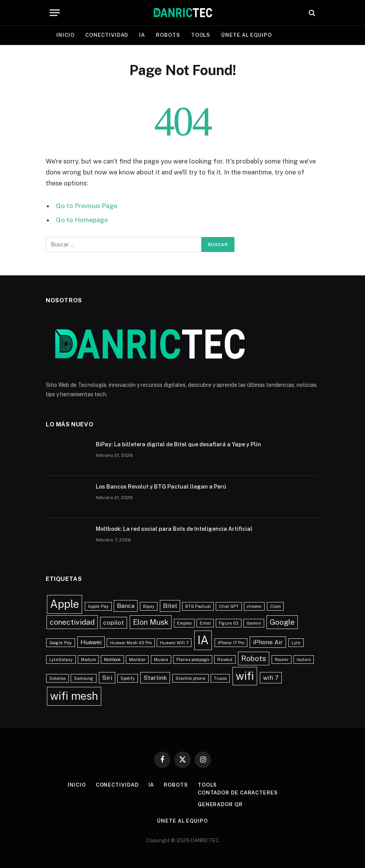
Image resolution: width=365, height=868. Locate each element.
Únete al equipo (247, 35)
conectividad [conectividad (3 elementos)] (72, 622)
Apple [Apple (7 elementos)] (64, 604)
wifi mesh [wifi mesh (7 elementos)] (74, 696)
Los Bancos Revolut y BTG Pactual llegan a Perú (161, 487)
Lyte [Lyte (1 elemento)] (296, 643)
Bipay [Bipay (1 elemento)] (149, 606)
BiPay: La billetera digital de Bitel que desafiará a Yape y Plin (178, 444)
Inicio (65, 35)
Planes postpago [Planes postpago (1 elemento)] (193, 660)
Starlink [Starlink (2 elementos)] (155, 678)
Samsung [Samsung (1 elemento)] (84, 678)
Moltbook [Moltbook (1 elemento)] (112, 660)
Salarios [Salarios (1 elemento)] (57, 678)
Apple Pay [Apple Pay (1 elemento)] (98, 606)
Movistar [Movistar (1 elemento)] (137, 660)
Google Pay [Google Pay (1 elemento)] (61, 643)
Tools (201, 35)
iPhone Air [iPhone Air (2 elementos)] (268, 642)
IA (142, 35)
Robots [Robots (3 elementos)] (254, 658)
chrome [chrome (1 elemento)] (254, 606)
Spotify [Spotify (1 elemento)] (128, 678)
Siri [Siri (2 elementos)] (107, 678)
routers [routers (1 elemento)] (304, 660)
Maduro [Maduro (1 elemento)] (88, 660)
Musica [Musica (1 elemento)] (161, 660)
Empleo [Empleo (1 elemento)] (184, 623)
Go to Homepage (82, 220)
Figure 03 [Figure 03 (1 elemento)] (229, 623)
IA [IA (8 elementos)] (203, 640)
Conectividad (107, 35)
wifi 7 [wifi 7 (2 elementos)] (271, 678)
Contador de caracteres (238, 793)
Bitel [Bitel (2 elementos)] (170, 606)
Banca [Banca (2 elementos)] (126, 606)
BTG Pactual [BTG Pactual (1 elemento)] (198, 606)
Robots (168, 35)
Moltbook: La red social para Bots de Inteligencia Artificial (174, 529)
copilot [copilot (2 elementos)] (114, 623)
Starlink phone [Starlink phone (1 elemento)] (191, 678)
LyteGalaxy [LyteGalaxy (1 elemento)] (61, 660)
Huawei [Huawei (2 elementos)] (91, 642)
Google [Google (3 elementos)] (282, 622)
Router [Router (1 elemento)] (282, 660)
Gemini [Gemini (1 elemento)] (254, 623)
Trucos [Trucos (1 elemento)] (220, 678)
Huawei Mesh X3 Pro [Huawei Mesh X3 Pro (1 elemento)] (131, 643)
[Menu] (55, 13)
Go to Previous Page (87, 206)
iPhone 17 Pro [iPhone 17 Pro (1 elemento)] (231, 643)
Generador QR (220, 804)
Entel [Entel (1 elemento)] (205, 623)
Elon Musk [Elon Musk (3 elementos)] (151, 622)
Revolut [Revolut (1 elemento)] (225, 660)
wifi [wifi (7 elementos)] (245, 676)
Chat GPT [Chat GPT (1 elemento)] (229, 606)
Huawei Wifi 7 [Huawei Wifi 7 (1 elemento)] (174, 643)
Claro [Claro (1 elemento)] (275, 606)
